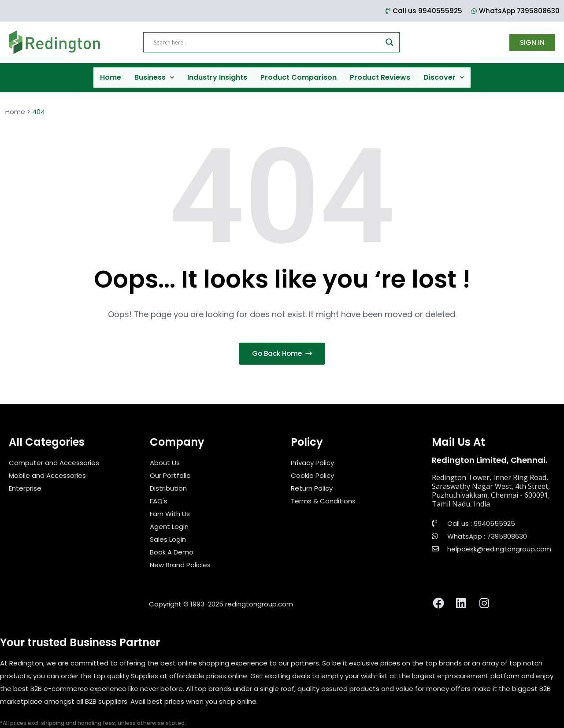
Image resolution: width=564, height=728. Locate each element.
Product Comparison (299, 73)
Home (111, 73)
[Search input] (267, 42)
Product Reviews (380, 73)
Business (154, 73)
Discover (444, 73)
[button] (154, 73)
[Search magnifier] (390, 42)
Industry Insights (217, 73)
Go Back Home (282, 345)
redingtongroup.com (259, 595)
